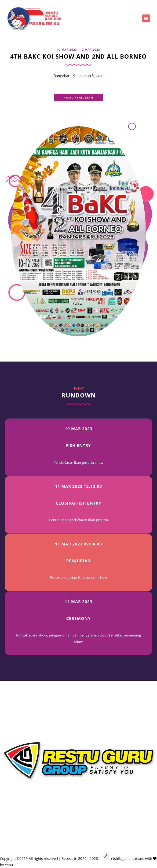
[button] (146, 18)
